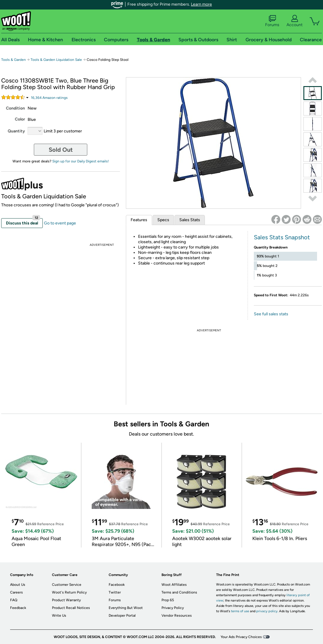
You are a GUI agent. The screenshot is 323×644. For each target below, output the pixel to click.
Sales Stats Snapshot (282, 237)
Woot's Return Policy (69, 592)
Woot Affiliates (174, 585)
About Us (18, 585)
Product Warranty (66, 600)
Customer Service (67, 585)
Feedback (18, 608)
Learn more (201, 4)
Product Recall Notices (71, 608)
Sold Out (61, 150)
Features (139, 220)
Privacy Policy (173, 608)
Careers (16, 592)
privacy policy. (267, 611)
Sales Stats (190, 220)
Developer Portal (122, 615)
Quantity (16, 131)
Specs (163, 220)
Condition (15, 108)
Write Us (59, 615)
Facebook (117, 585)
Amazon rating (49, 98)
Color (20, 119)
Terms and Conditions (179, 592)
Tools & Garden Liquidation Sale (56, 60)
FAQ (14, 600)
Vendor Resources (177, 615)
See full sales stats (271, 314)
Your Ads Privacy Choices (241, 637)
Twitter (115, 592)
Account (294, 21)
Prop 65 (168, 600)
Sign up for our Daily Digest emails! (81, 161)
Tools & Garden (14, 60)
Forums (272, 21)
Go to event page (60, 223)
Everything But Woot (126, 608)
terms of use (240, 611)
